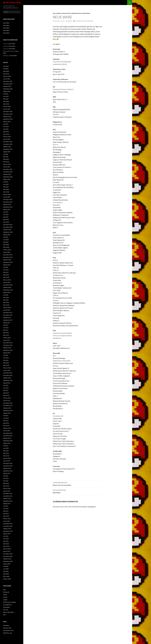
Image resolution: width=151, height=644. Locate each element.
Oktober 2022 (7, 174)
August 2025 (7, 91)
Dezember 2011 (8, 493)
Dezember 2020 (8, 225)
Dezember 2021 (8, 199)
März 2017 (6, 335)
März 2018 (6, 305)
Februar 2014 (7, 428)
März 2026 (6, 74)
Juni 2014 (6, 418)
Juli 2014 (6, 416)
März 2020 (6, 247)
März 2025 (6, 104)
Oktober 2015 (7, 378)
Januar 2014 (7, 431)
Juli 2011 (6, 506)
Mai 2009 (6, 571)
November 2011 (8, 496)
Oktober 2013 (7, 438)
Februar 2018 (7, 307)
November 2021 (8, 202)
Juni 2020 (6, 240)
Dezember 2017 (8, 313)
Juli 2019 (6, 267)
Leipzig (64, 13)
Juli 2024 (6, 124)
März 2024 (6, 134)
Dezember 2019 (8, 255)
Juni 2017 (6, 328)
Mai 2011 (6, 511)
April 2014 (6, 423)
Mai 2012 (6, 481)
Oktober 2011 (7, 498)
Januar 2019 (7, 282)
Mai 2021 (6, 217)
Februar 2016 (7, 368)
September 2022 (8, 177)
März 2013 (6, 456)
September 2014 (8, 411)
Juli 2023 (6, 154)
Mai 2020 (6, 242)
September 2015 (8, 380)
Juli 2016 (6, 355)
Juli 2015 (6, 385)
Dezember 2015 (8, 373)
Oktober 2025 (7, 86)
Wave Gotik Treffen (9, 612)
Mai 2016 (6, 360)
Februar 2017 (7, 338)
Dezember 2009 (8, 554)
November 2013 (8, 436)
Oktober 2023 (7, 147)
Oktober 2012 (7, 468)
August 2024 (7, 122)
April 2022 (6, 189)
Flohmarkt (6, 592)
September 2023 (8, 149)
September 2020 (8, 232)
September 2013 (8, 441)
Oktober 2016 (7, 348)
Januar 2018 (7, 310)
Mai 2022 (6, 187)
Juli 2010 (6, 536)
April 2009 (6, 574)
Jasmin (70, 21)
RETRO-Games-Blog (12, 3)
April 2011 (6, 514)
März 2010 (6, 546)
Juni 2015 (6, 388)
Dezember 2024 (8, 111)
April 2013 (6, 453)
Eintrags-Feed (7, 628)
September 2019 (8, 262)
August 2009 (7, 564)
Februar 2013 (7, 458)
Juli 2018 (6, 295)
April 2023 (6, 159)
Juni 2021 (6, 215)
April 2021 (6, 220)
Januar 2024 (7, 139)
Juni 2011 (6, 509)
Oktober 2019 (7, 260)
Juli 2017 (6, 325)
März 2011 (6, 516)
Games (58, 13)
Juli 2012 (6, 476)
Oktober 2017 (7, 318)
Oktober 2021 (7, 204)
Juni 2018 (6, 297)
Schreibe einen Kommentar (84, 21)
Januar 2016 (7, 370)
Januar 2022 (7, 197)
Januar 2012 (7, 491)
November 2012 (8, 466)
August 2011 (7, 504)
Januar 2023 (7, 167)
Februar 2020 (7, 250)
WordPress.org (7, 633)
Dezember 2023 (8, 142)
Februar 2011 (7, 519)
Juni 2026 (6, 66)
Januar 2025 (7, 109)
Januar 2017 (7, 340)
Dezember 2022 (8, 169)
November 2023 (8, 144)
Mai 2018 (6, 300)
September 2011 (8, 501)
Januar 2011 (7, 521)
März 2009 (6, 576)
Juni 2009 (6, 569)
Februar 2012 (7, 488)
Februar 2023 (7, 164)
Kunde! (5, 597)
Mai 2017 (6, 330)
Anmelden (6, 625)
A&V (54, 13)
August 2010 (7, 534)
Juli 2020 (6, 237)
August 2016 (7, 353)
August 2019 (7, 265)
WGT (5, 615)
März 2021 (6, 222)
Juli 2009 (6, 566)
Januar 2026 (7, 79)
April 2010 (6, 544)
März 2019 (6, 277)
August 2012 (7, 473)
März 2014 (6, 426)
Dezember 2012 (8, 463)
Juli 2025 (6, 94)
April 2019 (6, 275)
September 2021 (8, 207)
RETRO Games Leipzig (74, 13)
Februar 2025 (7, 106)
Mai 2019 (6, 272)
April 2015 (6, 393)
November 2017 (8, 315)
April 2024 (6, 132)
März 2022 (6, 192)
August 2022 (7, 179)
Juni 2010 (6, 539)
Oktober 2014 (7, 408)
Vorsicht (6, 610)
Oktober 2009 (7, 559)
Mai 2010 (6, 541)
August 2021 (7, 209)
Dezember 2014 (8, 403)
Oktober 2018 (7, 287)
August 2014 (7, 413)
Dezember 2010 (8, 524)
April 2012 (6, 483)
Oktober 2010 (7, 529)
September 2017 (8, 320)
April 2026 (6, 71)
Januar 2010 (7, 551)
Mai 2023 (6, 157)
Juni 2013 (6, 448)
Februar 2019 (7, 280)
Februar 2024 (7, 137)
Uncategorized (7, 605)
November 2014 (8, 406)
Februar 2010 (7, 549)
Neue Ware (78, 491)
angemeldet (64, 507)
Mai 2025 (6, 99)
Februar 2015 (7, 398)
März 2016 (6, 365)
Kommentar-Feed (8, 630)
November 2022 (8, 172)
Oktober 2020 (7, 230)
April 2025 (6, 101)
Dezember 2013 (8, 433)
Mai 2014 (6, 421)
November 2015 (8, 375)
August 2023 (7, 152)
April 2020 (6, 245)
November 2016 (8, 345)
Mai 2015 (6, 390)
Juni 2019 (6, 270)
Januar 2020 (7, 252)
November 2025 (8, 84)
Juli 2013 (6, 446)
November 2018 (8, 285)
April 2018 (6, 302)
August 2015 (7, 383)
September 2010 (8, 531)
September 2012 (8, 471)
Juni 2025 (6, 96)
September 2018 (8, 290)
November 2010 (8, 526)
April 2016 (6, 363)
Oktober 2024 (7, 116)
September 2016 (8, 350)
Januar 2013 (7, 461)
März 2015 (6, 395)
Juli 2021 (6, 212)
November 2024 (8, 114)
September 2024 (8, 119)
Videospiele (86, 13)
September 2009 (8, 561)
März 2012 (6, 486)
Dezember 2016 (8, 343)
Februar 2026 (7, 76)
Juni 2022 (6, 184)
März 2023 (6, 162)
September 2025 (8, 89)
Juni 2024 (6, 127)
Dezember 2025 (8, 81)
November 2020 (8, 227)
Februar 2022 (7, 194)
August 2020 (7, 235)
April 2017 (6, 333)
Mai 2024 (6, 129)
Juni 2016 (6, 358)
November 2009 (8, 556)
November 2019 (8, 257)
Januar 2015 (7, 400)
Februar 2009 (7, 579)
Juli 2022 (6, 182)
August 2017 (7, 323)
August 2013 (7, 443)
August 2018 (7, 292)
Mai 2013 (6, 451)
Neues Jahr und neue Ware (78, 484)
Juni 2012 (6, 478)
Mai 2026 (6, 69)
